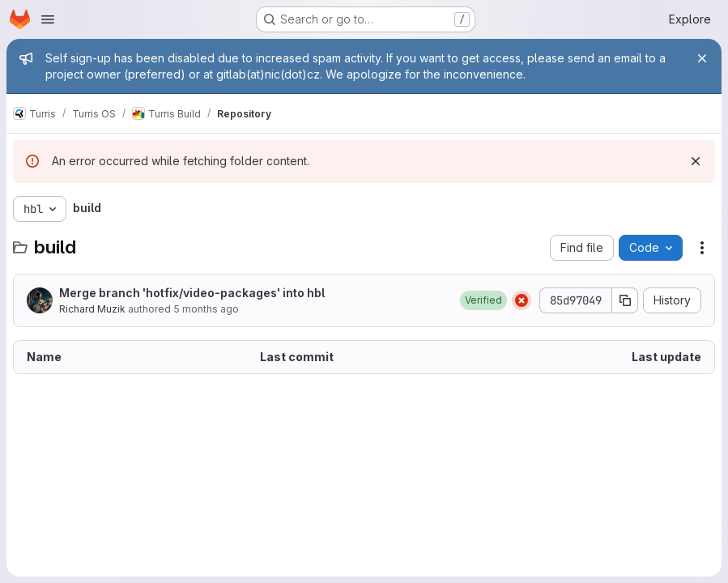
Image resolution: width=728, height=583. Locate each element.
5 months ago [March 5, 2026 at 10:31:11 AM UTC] (206, 309)
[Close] (702, 58)
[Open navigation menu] (48, 19)
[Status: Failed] (522, 300)
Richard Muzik (92, 309)
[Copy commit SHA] (625, 300)
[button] (483, 300)
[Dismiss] (696, 161)
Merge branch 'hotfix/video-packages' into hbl (192, 293)
